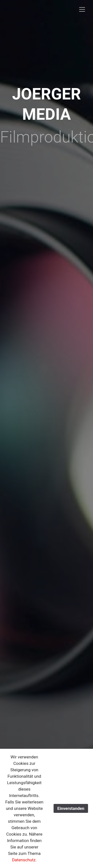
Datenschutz (24, 860)
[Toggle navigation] (82, 9)
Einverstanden (71, 808)
